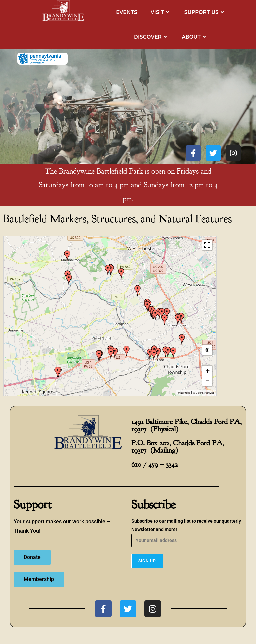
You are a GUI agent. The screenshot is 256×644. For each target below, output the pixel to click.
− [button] (208, 381)
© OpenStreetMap (204, 393)
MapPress (184, 393)
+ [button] (208, 371)
